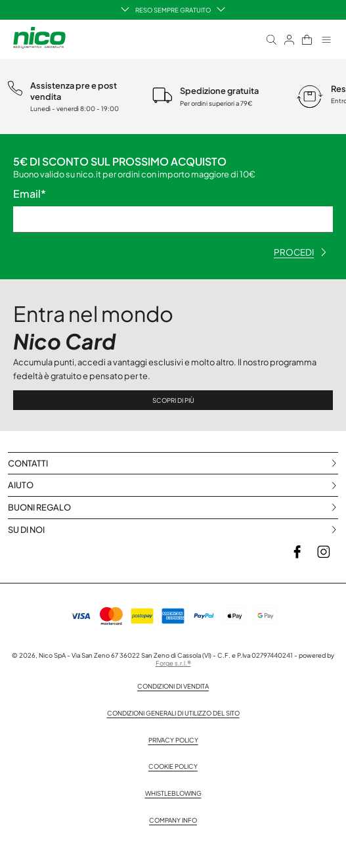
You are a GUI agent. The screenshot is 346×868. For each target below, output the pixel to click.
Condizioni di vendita (173, 686)
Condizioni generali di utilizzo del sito (173, 713)
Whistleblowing (173, 793)
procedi (300, 252)
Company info (173, 820)
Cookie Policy (173, 766)
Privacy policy (173, 740)
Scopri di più (173, 400)
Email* (30, 194)
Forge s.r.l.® (173, 663)
